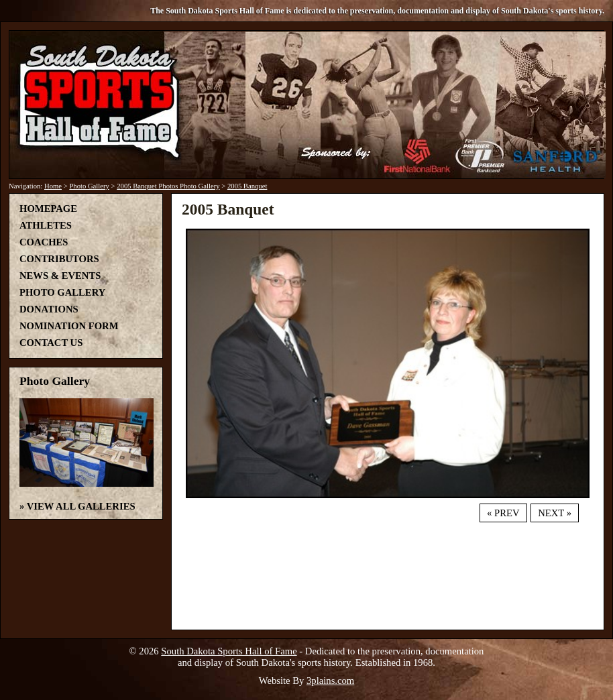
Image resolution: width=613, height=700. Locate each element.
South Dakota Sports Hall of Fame (229, 651)
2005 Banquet (247, 186)
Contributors (59, 259)
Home (53, 186)
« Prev (503, 513)
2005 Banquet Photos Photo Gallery (168, 186)
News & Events (60, 276)
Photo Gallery (89, 186)
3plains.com (330, 681)
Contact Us (51, 343)
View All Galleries (81, 506)
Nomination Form (69, 326)
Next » (555, 513)
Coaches (44, 242)
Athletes (46, 225)
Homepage (48, 209)
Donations (49, 309)
